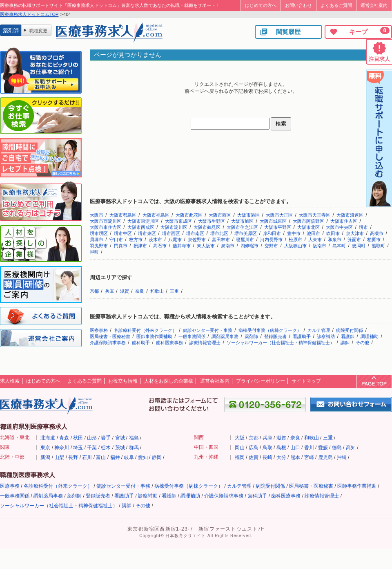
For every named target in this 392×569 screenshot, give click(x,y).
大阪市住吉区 (344, 221)
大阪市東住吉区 (106, 227)
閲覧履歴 (280, 32)
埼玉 (78, 448)
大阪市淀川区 (174, 227)
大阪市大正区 (279, 215)
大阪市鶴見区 (207, 227)
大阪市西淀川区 (106, 221)
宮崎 (309, 457)
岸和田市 (272, 233)
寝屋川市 (245, 240)
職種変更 (38, 31)
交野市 (271, 246)
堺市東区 (147, 233)
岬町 (94, 252)
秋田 (78, 438)
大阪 (240, 438)
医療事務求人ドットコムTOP (29, 14)
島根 (281, 448)
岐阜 (129, 457)
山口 (295, 448)
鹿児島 (325, 457)
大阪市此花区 (189, 215)
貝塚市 (97, 240)
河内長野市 (271, 240)
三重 (174, 291)
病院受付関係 (350, 330)
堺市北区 (219, 233)
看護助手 (302, 336)
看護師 (348, 336)
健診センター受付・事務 (208, 330)
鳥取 (267, 448)
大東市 (315, 240)
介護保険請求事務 (108, 343)
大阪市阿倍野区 (308, 221)
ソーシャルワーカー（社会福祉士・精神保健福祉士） (281, 343)
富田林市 (221, 240)
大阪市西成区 (141, 227)
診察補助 (326, 336)
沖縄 (342, 457)
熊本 (295, 457)
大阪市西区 (220, 215)
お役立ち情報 (123, 381)
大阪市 (97, 215)
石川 (87, 457)
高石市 (160, 246)
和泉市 (335, 240)
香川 (309, 448)
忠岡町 (359, 246)
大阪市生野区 (212, 221)
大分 (281, 457)
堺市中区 (123, 233)
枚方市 (136, 240)
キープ (359, 31)
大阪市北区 (308, 227)
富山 (101, 457)
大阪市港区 (248, 215)
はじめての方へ (261, 5)
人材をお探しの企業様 (169, 381)
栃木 (106, 448)
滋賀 (125, 291)
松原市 (295, 240)
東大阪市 (206, 246)
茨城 (120, 448)
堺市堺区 (99, 233)
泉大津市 (355, 233)
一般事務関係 (192, 336)
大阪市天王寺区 (315, 215)
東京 (45, 448)
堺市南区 (195, 233)
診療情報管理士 (205, 343)
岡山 (240, 448)
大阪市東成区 (178, 221)
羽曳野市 (99, 246)
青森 (64, 438)
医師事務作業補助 (154, 336)
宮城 (120, 438)
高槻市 (377, 233)
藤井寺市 (182, 246)
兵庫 (109, 291)
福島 (134, 438)
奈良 (140, 291)
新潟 (45, 457)
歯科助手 (141, 343)
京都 (94, 291)
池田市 (313, 233)
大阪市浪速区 (350, 215)
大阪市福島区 (156, 215)
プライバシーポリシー (261, 381)
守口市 (116, 240)
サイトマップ (306, 381)
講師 (345, 343)
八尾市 (175, 240)
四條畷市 (249, 246)
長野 (73, 457)
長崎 (267, 457)
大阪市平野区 (278, 227)
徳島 (337, 448)
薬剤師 (251, 336)
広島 (254, 448)
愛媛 (323, 448)
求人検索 (10, 381)
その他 (362, 343)
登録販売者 (275, 336)
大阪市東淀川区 (143, 221)
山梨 (59, 457)
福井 (115, 457)
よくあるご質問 (336, 5)
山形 (92, 438)
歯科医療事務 (169, 343)
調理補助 (370, 336)
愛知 (143, 457)
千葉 (92, 448)
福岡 (240, 457)
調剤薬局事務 (225, 336)
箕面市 (354, 240)
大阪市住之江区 (242, 227)
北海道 (48, 438)
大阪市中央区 (339, 227)
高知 (351, 448)
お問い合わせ (298, 5)
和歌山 (157, 291)
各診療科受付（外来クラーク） (145, 330)
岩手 (106, 438)
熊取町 (378, 246)
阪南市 (320, 246)
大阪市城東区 (273, 221)
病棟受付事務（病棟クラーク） (270, 330)
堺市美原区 (246, 233)
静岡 (157, 457)
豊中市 (294, 233)
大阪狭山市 (295, 246)
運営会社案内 (374, 5)
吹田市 (333, 233)
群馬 (134, 448)
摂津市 (140, 246)
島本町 (339, 246)
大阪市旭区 (242, 221)
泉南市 (228, 246)
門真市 (121, 246)
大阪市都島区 (123, 215)
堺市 (363, 227)
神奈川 (62, 448)
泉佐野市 (197, 240)
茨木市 (155, 240)
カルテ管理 (319, 330)
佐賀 (254, 457)
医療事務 (99, 330)
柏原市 (374, 240)
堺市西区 (171, 233)
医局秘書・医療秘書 (110, 336)
